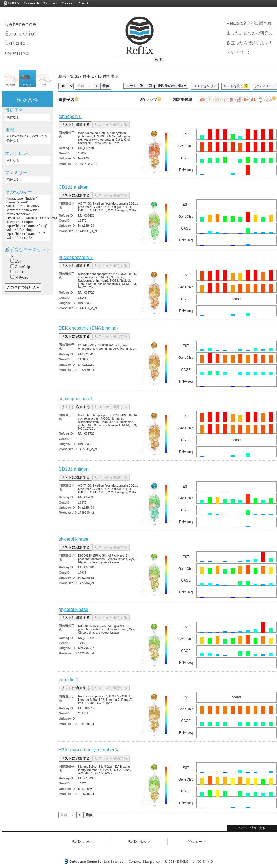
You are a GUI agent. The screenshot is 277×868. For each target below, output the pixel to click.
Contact (68, 3)
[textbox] (133, 59)
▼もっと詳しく (238, 52)
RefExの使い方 (140, 842)
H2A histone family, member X (89, 750)
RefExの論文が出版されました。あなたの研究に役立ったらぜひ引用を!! (250, 33)
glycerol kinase (73, 539)
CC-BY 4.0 (205, 861)
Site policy (151, 861)
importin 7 (68, 680)
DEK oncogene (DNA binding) (88, 328)
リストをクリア (205, 86)
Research (31, 3)
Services (50, 3)
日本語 (24, 53)
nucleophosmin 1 (76, 257)
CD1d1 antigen (74, 187)
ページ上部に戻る (252, 828)
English (11, 53)
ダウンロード (265, 86)
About (83, 3)
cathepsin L (70, 116)
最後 (106, 86)
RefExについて (84, 842)
